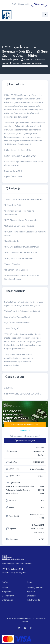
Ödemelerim (8, 600)
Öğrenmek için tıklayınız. (25, 441)
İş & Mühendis (34, 600)
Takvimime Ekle (25, 431)
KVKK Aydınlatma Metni (13, 569)
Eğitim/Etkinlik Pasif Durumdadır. (25, 425)
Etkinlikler (32, 596)
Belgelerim (7, 592)
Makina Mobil (24, 4)
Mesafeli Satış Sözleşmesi (14, 573)
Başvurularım (8, 596)
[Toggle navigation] (45, 15)
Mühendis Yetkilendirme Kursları (27, 63)
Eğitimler (31, 592)
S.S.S (14, 4)
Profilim (6, 587)
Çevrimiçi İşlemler (35, 587)
